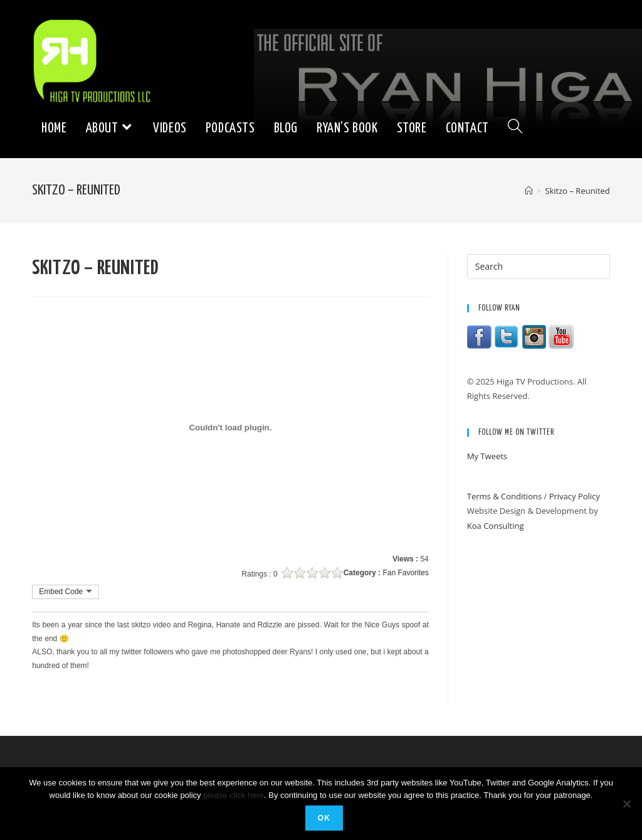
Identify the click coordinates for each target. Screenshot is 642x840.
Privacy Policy (575, 496)
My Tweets (487, 456)
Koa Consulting (496, 526)
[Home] (529, 191)
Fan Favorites (405, 573)
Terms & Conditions (504, 496)
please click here (234, 795)
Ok (324, 818)
